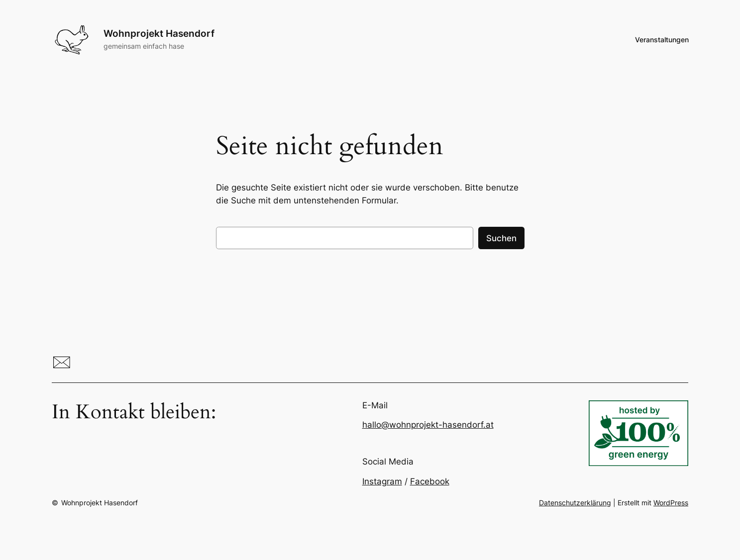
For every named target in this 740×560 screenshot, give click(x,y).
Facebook (430, 481)
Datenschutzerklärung (575, 503)
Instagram (382, 481)
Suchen (501, 238)
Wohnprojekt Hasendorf (159, 33)
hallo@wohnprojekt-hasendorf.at (428, 425)
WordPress (671, 503)
